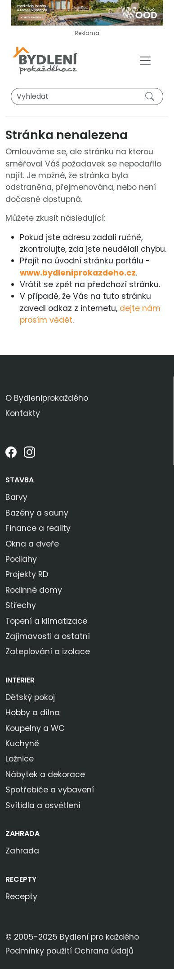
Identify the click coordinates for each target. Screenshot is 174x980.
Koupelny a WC (35, 728)
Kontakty (23, 413)
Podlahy (21, 559)
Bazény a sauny (37, 513)
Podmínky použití (39, 951)
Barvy (16, 497)
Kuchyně (22, 744)
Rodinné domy (34, 590)
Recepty (21, 879)
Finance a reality (38, 528)
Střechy (21, 605)
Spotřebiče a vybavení (50, 790)
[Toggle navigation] (145, 61)
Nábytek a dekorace (45, 774)
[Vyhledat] (87, 96)
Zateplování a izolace (48, 652)
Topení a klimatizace (46, 621)
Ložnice (20, 759)
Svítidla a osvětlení (43, 805)
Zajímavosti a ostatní (48, 636)
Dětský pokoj (30, 697)
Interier (20, 680)
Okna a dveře (32, 544)
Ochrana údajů (104, 951)
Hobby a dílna (33, 713)
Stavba (20, 480)
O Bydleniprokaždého (47, 398)
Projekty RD (27, 574)
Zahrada (22, 833)
